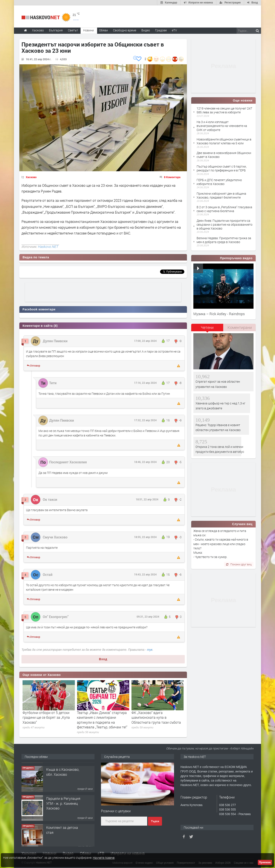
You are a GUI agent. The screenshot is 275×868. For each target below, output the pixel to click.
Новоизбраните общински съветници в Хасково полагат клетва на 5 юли (224, 141)
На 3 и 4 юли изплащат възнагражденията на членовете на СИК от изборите (222, 126)
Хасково (31, 177)
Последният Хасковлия (68, 462)
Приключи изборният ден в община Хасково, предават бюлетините (221, 195)
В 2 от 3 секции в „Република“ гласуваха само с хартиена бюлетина (224, 209)
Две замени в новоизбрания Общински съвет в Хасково (224, 155)
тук (150, 650)
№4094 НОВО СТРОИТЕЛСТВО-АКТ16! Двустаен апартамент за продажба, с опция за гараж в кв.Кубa (63, 778)
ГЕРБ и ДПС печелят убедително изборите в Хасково (219, 182)
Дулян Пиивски (55, 341)
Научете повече (104, 858)
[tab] (207, 329)
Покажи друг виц (239, 564)
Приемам (265, 862)
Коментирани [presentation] (240, 327)
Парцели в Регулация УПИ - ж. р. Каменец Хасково (63, 829)
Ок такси (50, 499)
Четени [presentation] (207, 327)
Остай (48, 574)
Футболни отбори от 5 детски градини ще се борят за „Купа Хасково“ (101, 717)
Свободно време (125, 30)
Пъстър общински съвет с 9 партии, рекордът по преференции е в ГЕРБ (222, 168)
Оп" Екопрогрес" (56, 617)
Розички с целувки (116, 811)
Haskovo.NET (48, 247)
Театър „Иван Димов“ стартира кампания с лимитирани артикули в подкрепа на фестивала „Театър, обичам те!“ (157, 720)
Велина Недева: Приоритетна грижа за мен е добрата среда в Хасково (224, 240)
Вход (103, 659)
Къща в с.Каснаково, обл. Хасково (63, 797)
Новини (89, 30)
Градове (161, 30)
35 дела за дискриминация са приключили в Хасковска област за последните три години (46, 720)
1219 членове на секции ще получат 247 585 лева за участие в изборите (224, 110)
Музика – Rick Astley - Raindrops (219, 314)
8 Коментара (172, 177)
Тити (53, 383)
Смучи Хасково (55, 537)
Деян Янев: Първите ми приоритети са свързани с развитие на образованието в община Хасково (225, 224)
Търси (155, 821)
